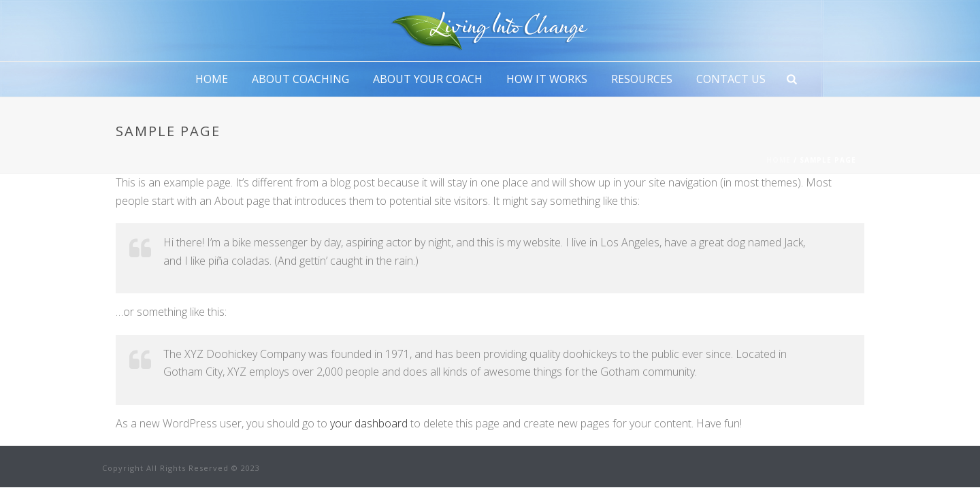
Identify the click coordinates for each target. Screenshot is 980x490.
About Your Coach (428, 79)
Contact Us (731, 79)
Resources (642, 79)
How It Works (547, 79)
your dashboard (369, 423)
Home (212, 79)
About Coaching (300, 79)
